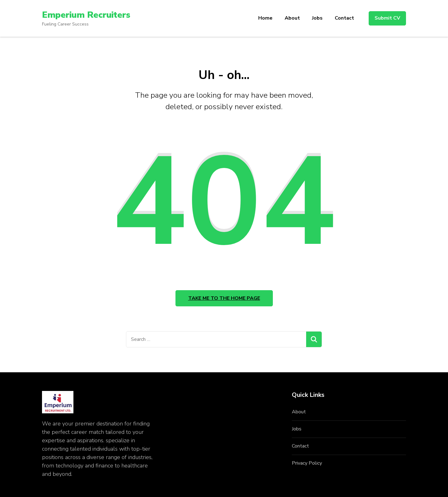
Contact (344, 18)
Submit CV (387, 18)
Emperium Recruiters (86, 15)
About (292, 18)
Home (265, 18)
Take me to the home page (224, 298)
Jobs (317, 18)
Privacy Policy (307, 463)
